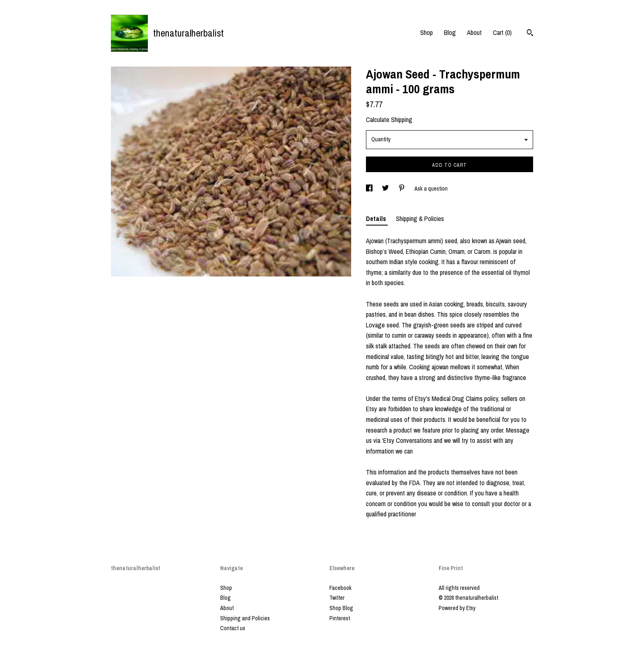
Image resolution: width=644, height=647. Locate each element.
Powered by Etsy (457, 608)
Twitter (337, 598)
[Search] (530, 34)
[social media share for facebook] (370, 189)
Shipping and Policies (245, 618)
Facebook (340, 588)
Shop (427, 32)
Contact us (233, 628)
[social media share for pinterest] (402, 189)
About (474, 32)
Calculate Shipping (389, 120)
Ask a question (431, 189)
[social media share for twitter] (386, 189)
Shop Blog (341, 608)
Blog (450, 32)
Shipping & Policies (420, 219)
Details (377, 219)
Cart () (502, 32)
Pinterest (340, 618)
